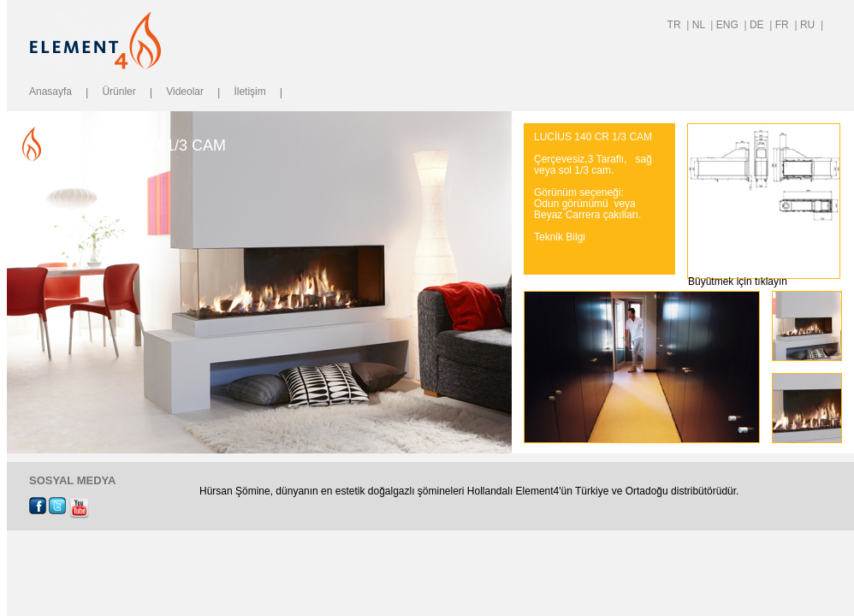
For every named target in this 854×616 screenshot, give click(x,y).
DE (758, 25)
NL (700, 25)
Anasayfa (50, 92)
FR (783, 25)
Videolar (185, 92)
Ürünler (119, 92)
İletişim (249, 92)
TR (676, 25)
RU (809, 25)
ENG (729, 25)
